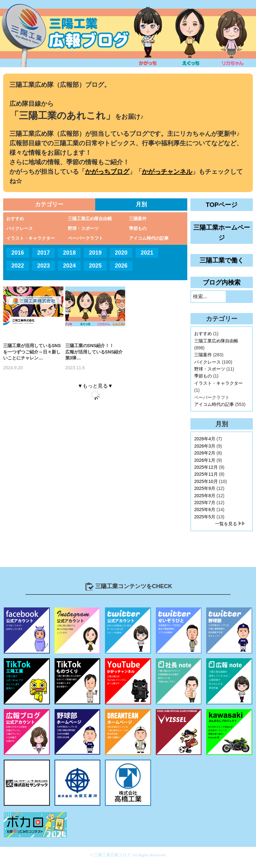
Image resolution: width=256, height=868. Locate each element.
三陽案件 (138, 219)
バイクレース (20, 228)
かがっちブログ (107, 172)
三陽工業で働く (222, 260)
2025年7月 (205, 503)
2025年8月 (205, 496)
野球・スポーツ (83, 228)
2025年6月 (205, 509)
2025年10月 (206, 481)
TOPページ (222, 205)
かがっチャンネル (167, 172)
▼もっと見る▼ (95, 386)
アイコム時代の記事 (149, 238)
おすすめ (15, 219)
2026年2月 (205, 453)
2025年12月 (206, 467)
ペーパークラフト (85, 238)
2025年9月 (205, 488)
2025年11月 (206, 474)
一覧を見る (226, 524)
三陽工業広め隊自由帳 (90, 219)
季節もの (138, 228)
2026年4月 (205, 439)
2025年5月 (205, 517)
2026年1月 (205, 460)
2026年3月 (205, 446)
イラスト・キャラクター (31, 238)
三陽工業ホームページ (222, 232)
